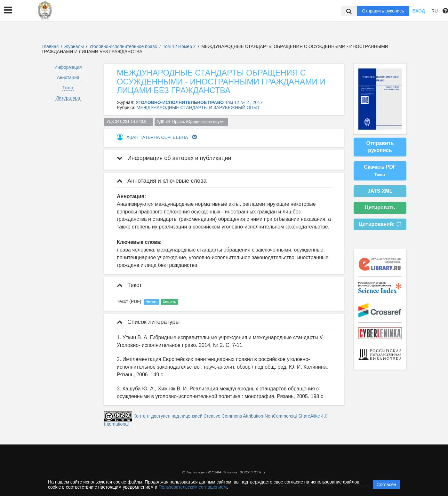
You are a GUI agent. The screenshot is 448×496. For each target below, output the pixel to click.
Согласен (386, 484)
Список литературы (148, 322)
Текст (68, 88)
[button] (8, 10)
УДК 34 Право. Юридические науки (191, 122)
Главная (50, 46)
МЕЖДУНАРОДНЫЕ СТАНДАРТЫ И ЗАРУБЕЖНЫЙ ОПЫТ (198, 108)
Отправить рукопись (383, 11)
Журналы (74, 46)
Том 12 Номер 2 (180, 46)
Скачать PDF (380, 171)
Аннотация (68, 77)
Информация (68, 67)
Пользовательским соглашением (193, 487)
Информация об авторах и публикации (174, 158)
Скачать (169, 302)
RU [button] (435, 11)
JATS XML (380, 191)
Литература (68, 98)
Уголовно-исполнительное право (124, 46)
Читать (152, 302)
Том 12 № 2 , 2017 (244, 102)
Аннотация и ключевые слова (162, 181)
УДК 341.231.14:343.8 (129, 122)
